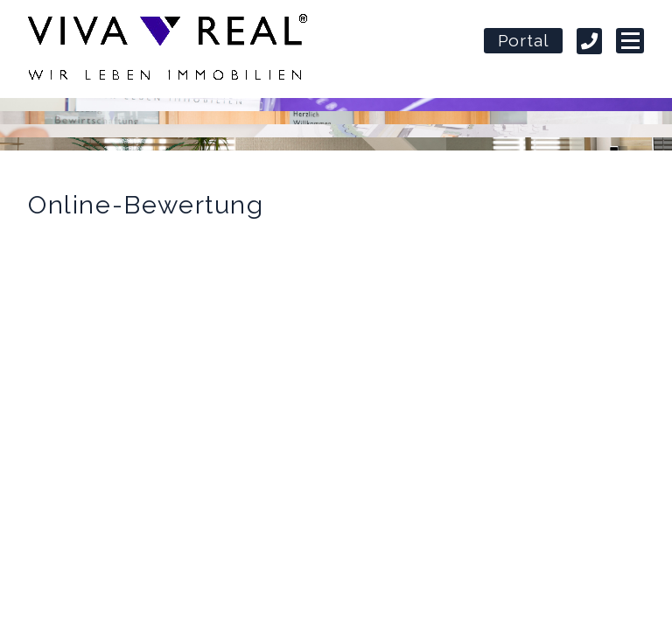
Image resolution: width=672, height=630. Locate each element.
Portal (524, 42)
